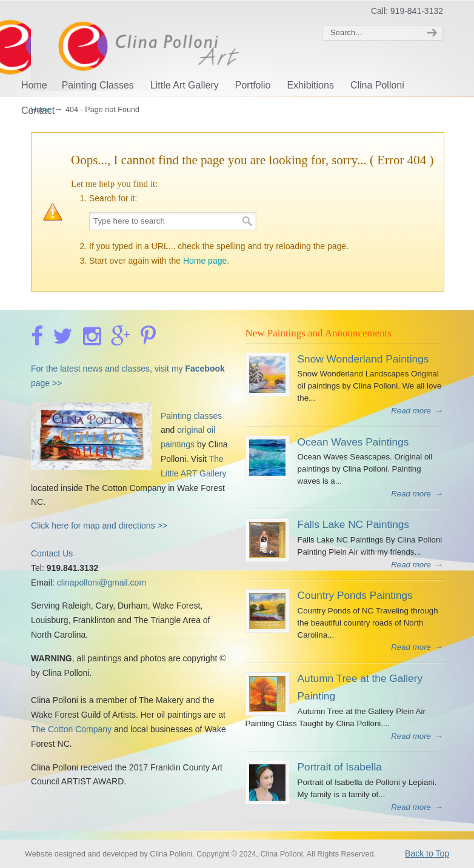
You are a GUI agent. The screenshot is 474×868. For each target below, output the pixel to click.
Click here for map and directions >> (99, 526)
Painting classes (191, 416)
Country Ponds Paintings (355, 595)
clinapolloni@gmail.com (102, 583)
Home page (205, 261)
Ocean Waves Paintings (353, 442)
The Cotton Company (71, 729)
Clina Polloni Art (163, 47)
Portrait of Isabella (340, 767)
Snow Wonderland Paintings (363, 359)
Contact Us (52, 553)
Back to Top (427, 853)
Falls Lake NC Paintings (353, 524)
